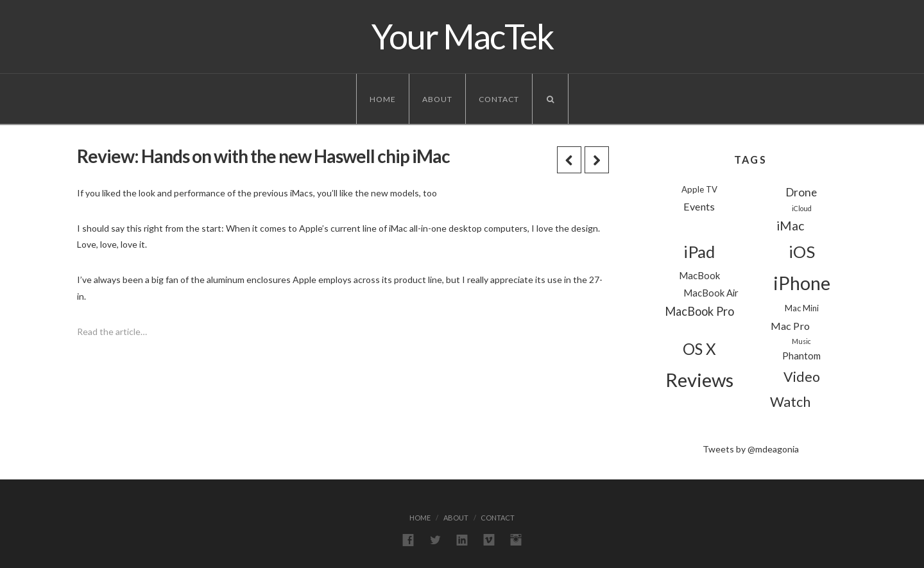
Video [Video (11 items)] (802, 377)
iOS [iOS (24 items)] (802, 252)
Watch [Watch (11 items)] (790, 402)
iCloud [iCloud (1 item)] (802, 208)
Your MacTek (462, 37)
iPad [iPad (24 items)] (699, 252)
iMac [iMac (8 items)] (790, 226)
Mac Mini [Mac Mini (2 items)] (802, 308)
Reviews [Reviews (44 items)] (699, 380)
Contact (499, 99)
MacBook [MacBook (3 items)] (699, 275)
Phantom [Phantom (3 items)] (801, 356)
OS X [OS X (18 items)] (699, 349)
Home (383, 99)
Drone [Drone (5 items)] (801, 192)
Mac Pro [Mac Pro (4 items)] (790, 326)
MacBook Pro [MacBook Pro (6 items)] (699, 311)
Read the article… (112, 331)
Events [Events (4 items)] (699, 206)
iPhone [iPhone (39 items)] (802, 283)
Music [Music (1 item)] (801, 341)
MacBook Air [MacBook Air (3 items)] (711, 293)
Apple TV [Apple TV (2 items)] (699, 189)
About (437, 99)
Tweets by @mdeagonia (751, 449)
